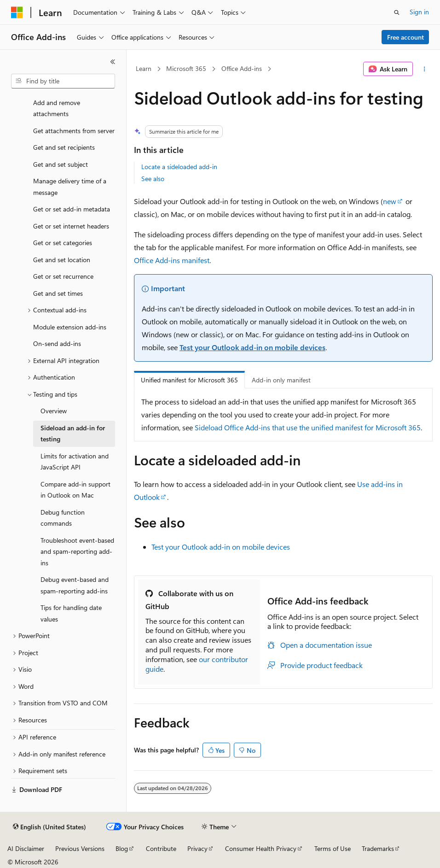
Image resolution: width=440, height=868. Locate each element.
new (390, 201)
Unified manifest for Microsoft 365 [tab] (189, 380)
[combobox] (63, 81)
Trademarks (378, 848)
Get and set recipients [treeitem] (64, 147)
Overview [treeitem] (54, 411)
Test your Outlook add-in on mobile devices (252, 347)
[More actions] (425, 69)
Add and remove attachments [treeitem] (57, 108)
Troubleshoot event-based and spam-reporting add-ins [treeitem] (77, 551)
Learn (144, 68)
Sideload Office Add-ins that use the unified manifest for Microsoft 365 (308, 427)
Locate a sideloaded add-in (179, 167)
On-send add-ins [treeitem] (57, 343)
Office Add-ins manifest (172, 260)
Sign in (419, 12)
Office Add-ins (242, 68)
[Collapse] (113, 62)
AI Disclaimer (26, 848)
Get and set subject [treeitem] (61, 164)
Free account (405, 37)
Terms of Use (333, 848)
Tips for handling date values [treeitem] (71, 613)
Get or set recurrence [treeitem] (63, 276)
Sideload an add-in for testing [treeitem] (73, 434)
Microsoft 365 (186, 68)
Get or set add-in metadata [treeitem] (72, 209)
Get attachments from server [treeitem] (74, 131)
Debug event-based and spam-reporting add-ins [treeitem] (75, 585)
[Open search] (397, 12)
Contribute (161, 848)
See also (153, 179)
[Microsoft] (17, 12)
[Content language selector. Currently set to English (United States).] (49, 827)
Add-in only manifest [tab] (281, 380)
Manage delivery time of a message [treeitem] (70, 187)
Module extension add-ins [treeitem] (70, 327)
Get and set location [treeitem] (62, 260)
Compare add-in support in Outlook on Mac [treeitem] (75, 490)
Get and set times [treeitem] (58, 293)
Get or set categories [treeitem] (63, 243)
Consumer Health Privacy (261, 848)
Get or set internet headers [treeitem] (71, 226)
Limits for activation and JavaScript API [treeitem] (75, 462)
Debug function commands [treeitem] (63, 518)
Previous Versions (80, 848)
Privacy (197, 848)
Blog (122, 848)
